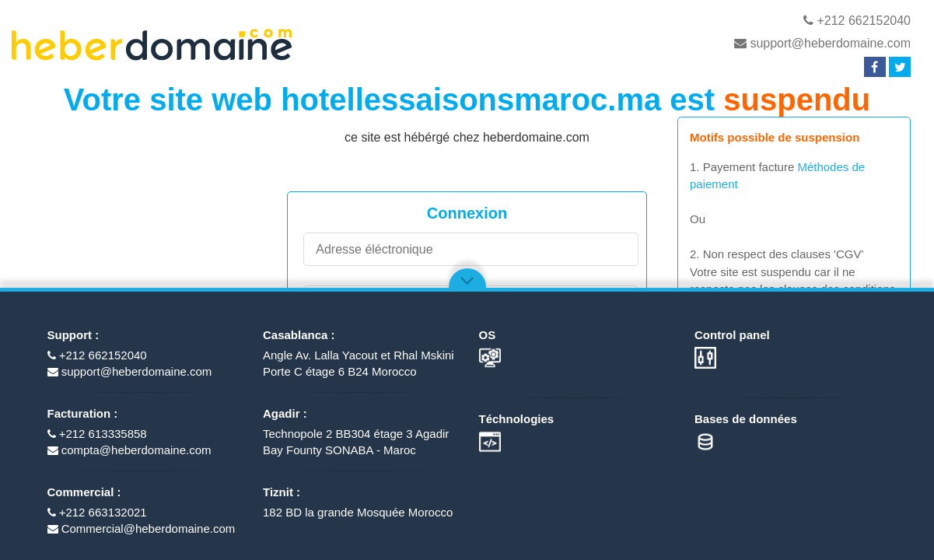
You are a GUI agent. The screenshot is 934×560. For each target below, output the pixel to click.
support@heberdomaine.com (822, 43)
